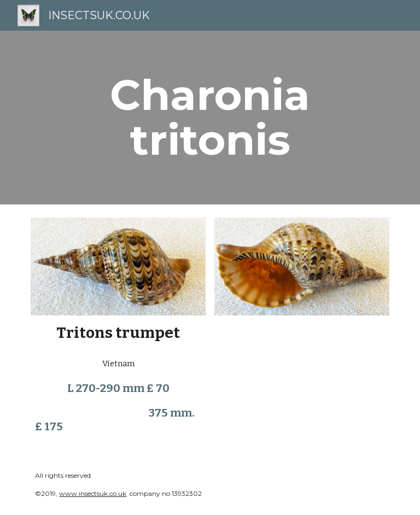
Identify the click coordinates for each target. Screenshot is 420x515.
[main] (210, 118)
